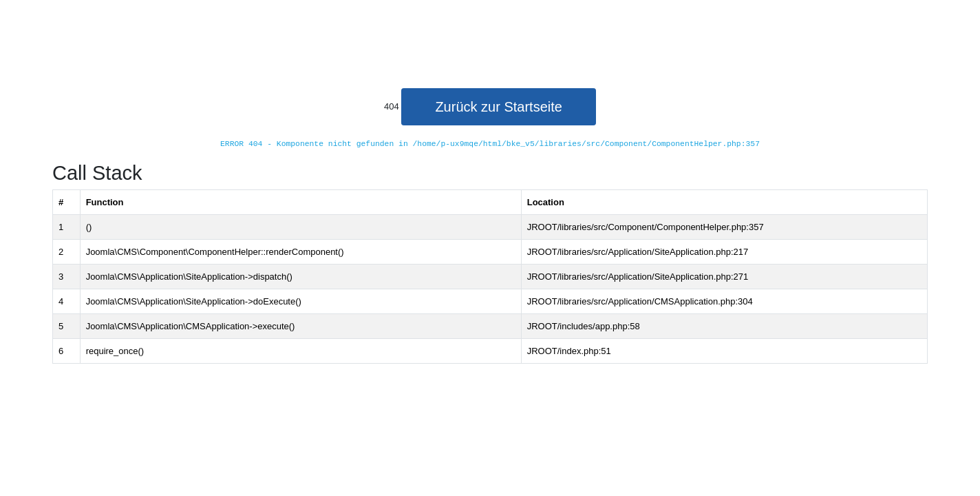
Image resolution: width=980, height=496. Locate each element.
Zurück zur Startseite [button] (499, 107)
